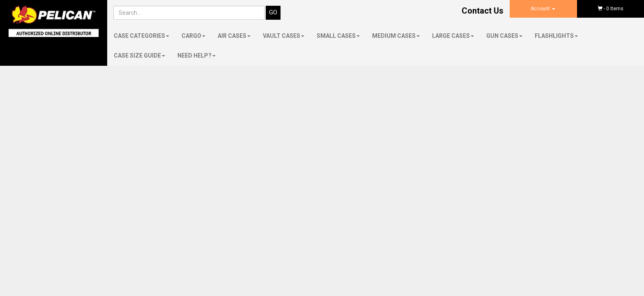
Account (543, 9)
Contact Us (483, 11)
